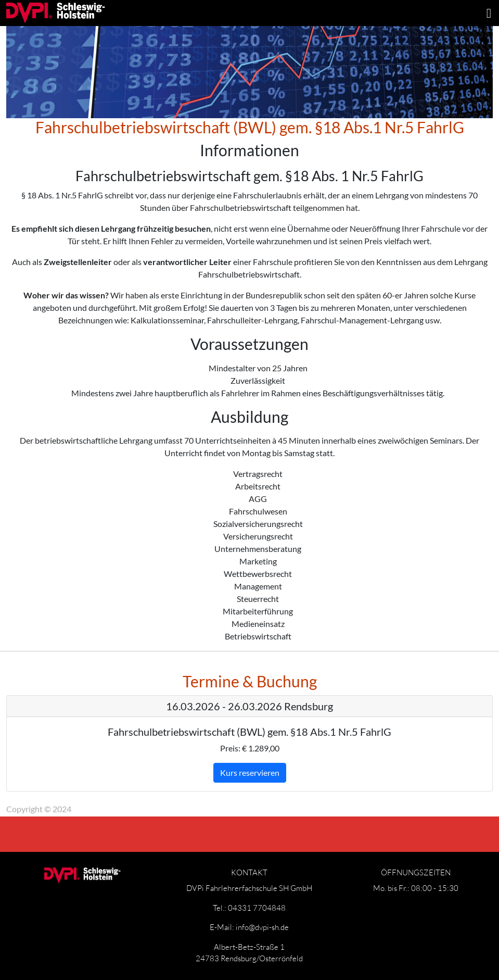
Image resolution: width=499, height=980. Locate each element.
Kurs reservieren (250, 772)
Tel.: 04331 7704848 (249, 908)
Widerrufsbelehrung (229, 801)
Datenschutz (158, 801)
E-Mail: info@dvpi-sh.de (249, 927)
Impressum (103, 801)
